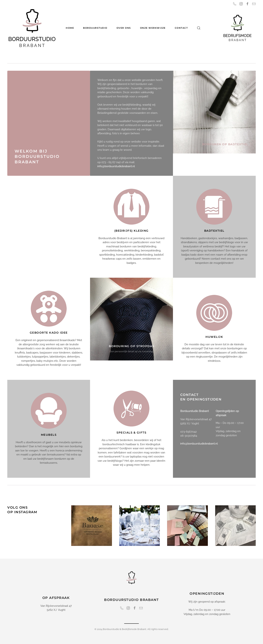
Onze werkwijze (153, 28)
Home (70, 28)
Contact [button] (181, 28)
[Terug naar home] (32, 28)
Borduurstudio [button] (95, 28)
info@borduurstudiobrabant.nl (116, 166)
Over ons (124, 28)
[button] (199, 28)
